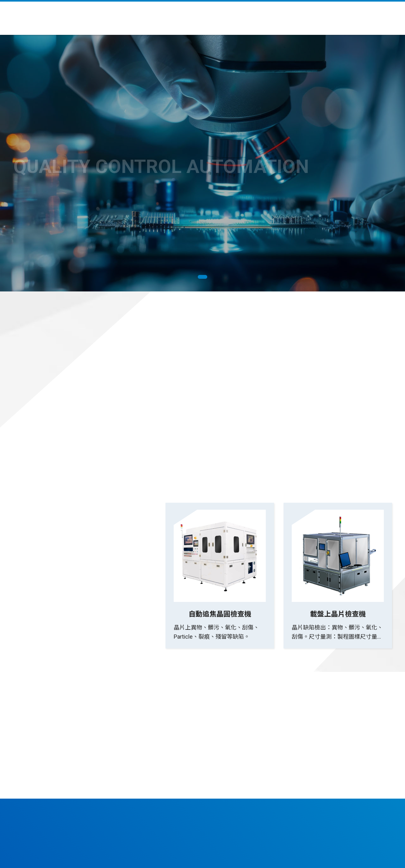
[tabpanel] (202, 163)
